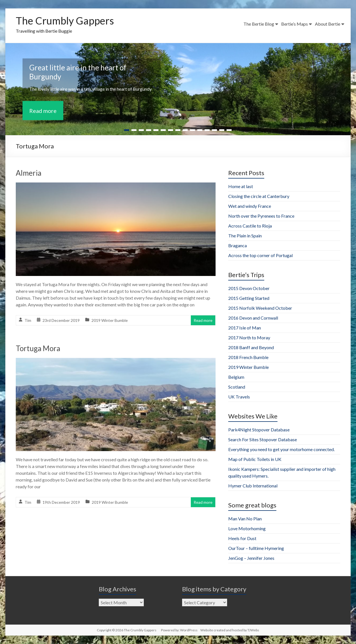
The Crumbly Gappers (65, 21)
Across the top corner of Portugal (260, 255)
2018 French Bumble (248, 357)
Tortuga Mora (38, 348)
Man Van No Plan (245, 519)
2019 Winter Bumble (110, 320)
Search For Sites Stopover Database (263, 439)
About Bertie (328, 24)
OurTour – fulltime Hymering (256, 548)
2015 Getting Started (249, 298)
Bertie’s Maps (295, 24)
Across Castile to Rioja (250, 226)
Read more (43, 110)
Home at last (241, 186)
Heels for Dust (242, 538)
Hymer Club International (253, 486)
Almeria (29, 173)
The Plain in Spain (245, 236)
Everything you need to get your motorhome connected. (281, 449)
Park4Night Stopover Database (259, 430)
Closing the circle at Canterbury (259, 196)
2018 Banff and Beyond (251, 347)
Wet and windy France (250, 206)
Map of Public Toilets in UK (255, 459)
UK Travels (239, 397)
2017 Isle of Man (245, 328)
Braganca (238, 245)
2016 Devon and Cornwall (253, 318)
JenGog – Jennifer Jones (251, 558)
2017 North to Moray (249, 337)
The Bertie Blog (259, 24)
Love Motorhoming (247, 528)
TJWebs (253, 630)
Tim (28, 320)
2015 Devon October (249, 288)
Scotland (237, 387)
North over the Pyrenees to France (261, 216)
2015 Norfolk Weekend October (260, 308)
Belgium (236, 377)
